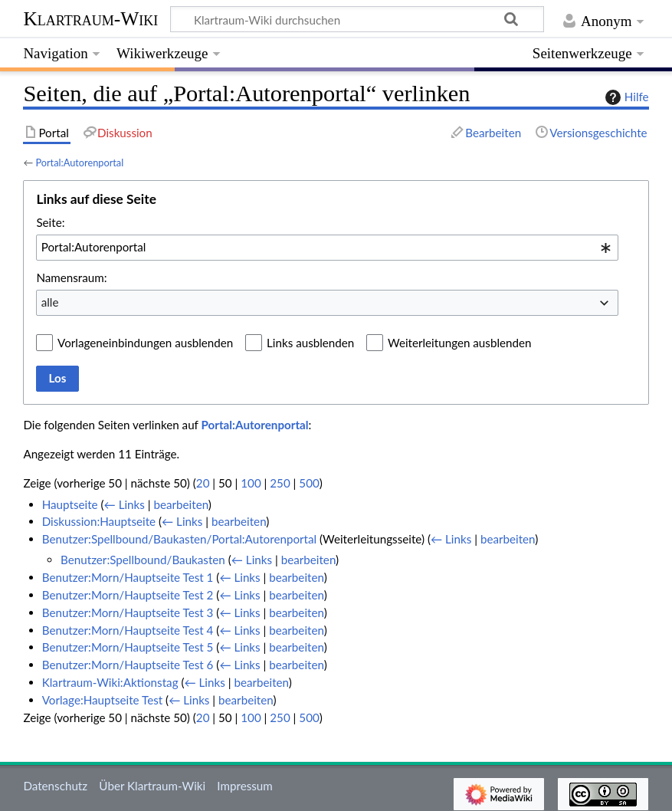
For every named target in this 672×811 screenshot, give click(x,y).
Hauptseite (70, 504)
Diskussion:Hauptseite (99, 521)
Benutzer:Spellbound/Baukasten (143, 560)
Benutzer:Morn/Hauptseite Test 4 (128, 630)
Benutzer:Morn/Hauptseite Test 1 (128, 577)
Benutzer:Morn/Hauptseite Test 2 (128, 595)
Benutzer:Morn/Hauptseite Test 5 (128, 647)
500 (309, 483)
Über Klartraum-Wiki (152, 786)
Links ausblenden (310, 343)
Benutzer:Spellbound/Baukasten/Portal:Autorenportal (179, 539)
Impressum (245, 786)
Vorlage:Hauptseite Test (103, 700)
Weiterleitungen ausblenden (459, 343)
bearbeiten (180, 504)
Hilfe (625, 97)
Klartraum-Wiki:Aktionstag (110, 682)
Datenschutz (55, 786)
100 (251, 483)
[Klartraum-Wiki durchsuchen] (357, 19)
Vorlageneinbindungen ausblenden (145, 343)
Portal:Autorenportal (79, 163)
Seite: (50, 222)
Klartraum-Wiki (90, 19)
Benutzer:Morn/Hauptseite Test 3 (128, 612)
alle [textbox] (50, 302)
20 (203, 483)
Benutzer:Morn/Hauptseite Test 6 (128, 665)
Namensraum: (71, 277)
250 (280, 483)
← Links (125, 504)
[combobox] (327, 248)
